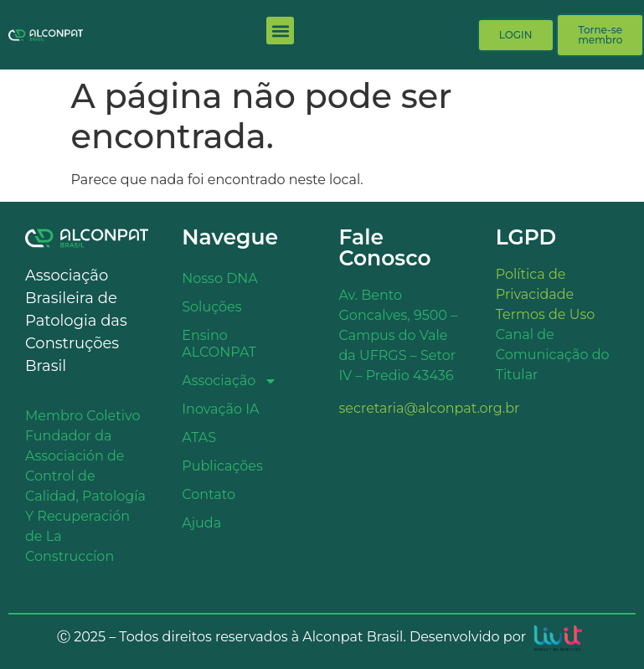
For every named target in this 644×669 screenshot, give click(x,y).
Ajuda (201, 523)
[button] (280, 31)
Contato (209, 494)
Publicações (222, 466)
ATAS (199, 437)
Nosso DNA (220, 278)
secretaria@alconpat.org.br (430, 408)
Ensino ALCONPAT (219, 344)
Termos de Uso (546, 314)
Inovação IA (220, 409)
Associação (229, 381)
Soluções (211, 307)
